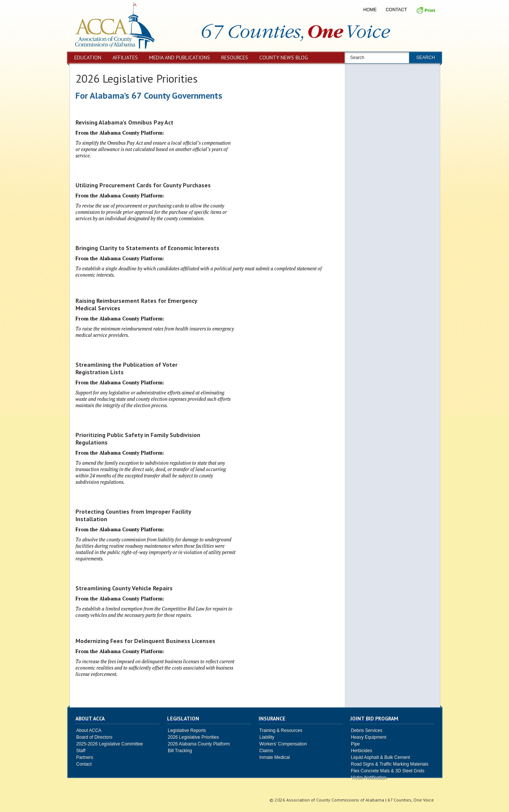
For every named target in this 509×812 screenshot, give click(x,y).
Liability (267, 737)
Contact (396, 10)
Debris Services (367, 731)
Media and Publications (180, 58)
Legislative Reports (187, 731)
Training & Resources (281, 731)
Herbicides (362, 751)
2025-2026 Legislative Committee (110, 744)
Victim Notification (369, 778)
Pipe (355, 744)
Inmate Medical (274, 757)
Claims (266, 751)
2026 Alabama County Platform (199, 744)
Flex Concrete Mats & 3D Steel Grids (388, 771)
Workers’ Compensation (283, 744)
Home (370, 10)
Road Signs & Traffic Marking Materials (390, 764)
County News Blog (284, 58)
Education (88, 58)
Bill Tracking (180, 751)
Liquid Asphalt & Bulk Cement (380, 757)
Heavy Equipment (369, 737)
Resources (235, 58)
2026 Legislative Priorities (137, 78)
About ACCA (89, 731)
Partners (85, 757)
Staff (81, 751)
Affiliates (125, 58)
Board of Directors (94, 737)
